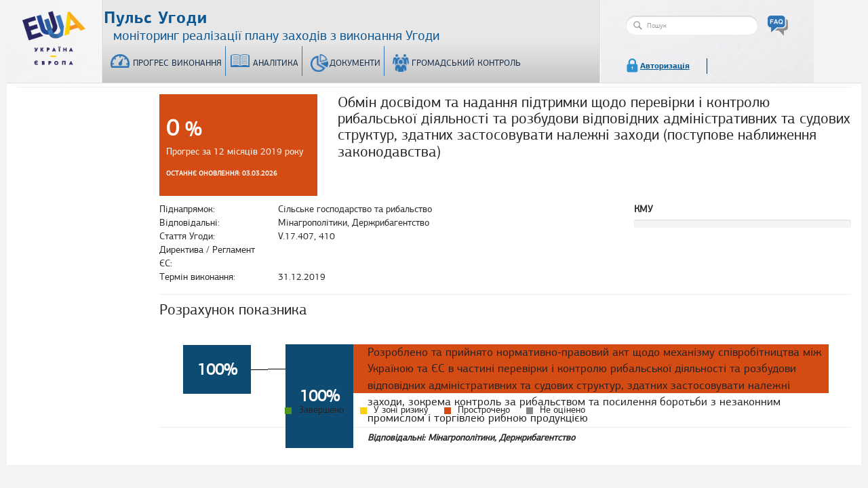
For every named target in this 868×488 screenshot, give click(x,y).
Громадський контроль (466, 63)
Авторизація (665, 66)
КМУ (644, 209)
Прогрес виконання (177, 63)
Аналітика (276, 63)
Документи (355, 63)
